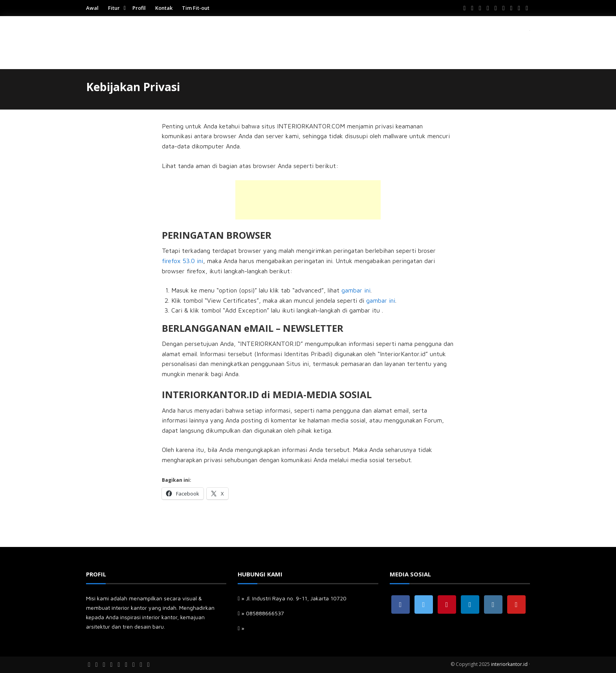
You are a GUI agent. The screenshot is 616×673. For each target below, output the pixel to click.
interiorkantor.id (509, 664)
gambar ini (356, 290)
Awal (92, 8)
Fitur (114, 8)
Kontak (164, 8)
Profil (139, 8)
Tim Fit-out (196, 8)
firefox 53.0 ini (182, 261)
